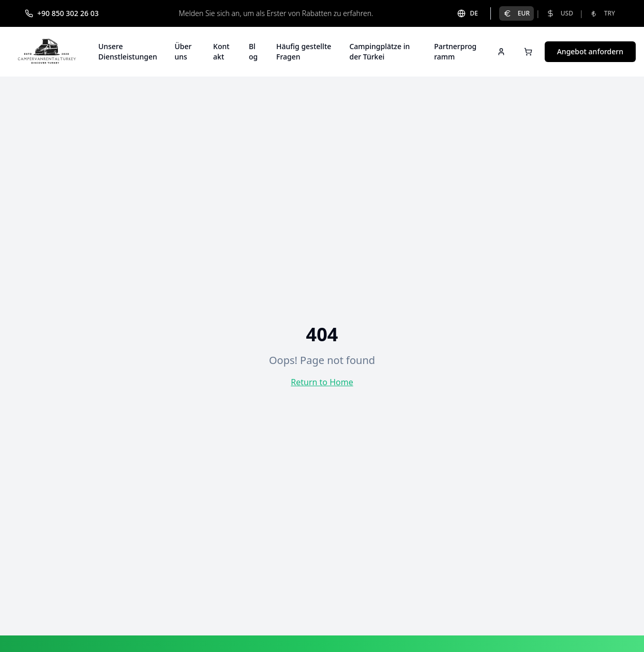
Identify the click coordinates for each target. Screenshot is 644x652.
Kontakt (221, 51)
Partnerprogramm (455, 51)
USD (560, 13)
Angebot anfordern (590, 51)
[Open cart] (528, 52)
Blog (253, 51)
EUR (516, 13)
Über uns (183, 51)
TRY (602, 13)
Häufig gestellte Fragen (304, 51)
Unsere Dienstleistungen (128, 51)
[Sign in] (501, 52)
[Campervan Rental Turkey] (47, 52)
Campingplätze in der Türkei (379, 51)
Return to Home (322, 382)
